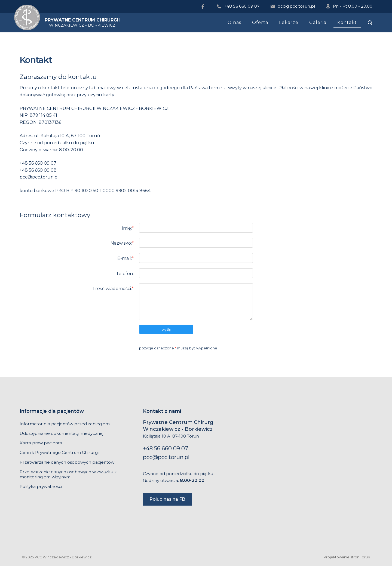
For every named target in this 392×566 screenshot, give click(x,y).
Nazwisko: (122, 243)
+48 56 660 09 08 (38, 170)
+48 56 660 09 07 (242, 6)
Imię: (128, 228)
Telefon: (125, 274)
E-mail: (125, 258)
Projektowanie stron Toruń (347, 557)
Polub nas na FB (167, 499)
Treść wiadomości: (113, 289)
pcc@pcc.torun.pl (296, 6)
